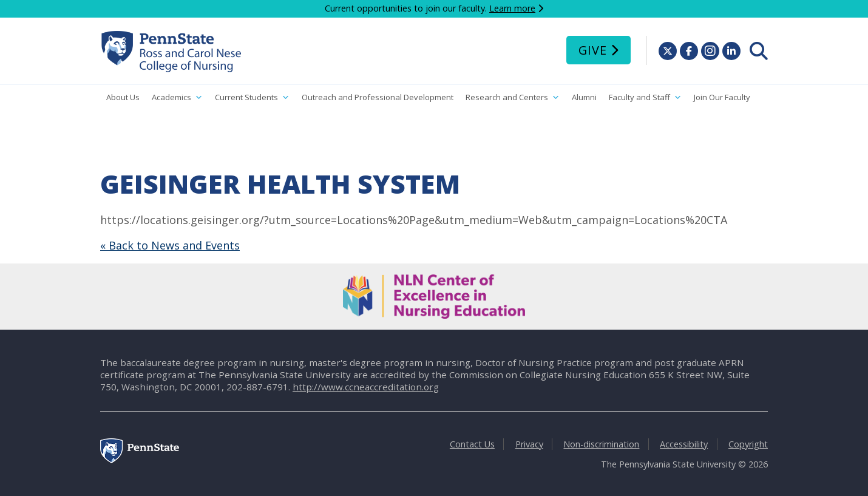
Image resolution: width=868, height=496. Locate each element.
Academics (177, 97)
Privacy (529, 444)
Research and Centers (513, 97)
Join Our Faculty (722, 97)
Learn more (512, 8)
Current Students (252, 97)
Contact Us (472, 444)
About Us (123, 97)
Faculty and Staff (645, 97)
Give (593, 50)
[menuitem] (759, 51)
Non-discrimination (601, 444)
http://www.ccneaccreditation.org (366, 387)
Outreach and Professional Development (378, 97)
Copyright (748, 444)
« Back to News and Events (170, 245)
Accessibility (684, 444)
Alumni (584, 97)
